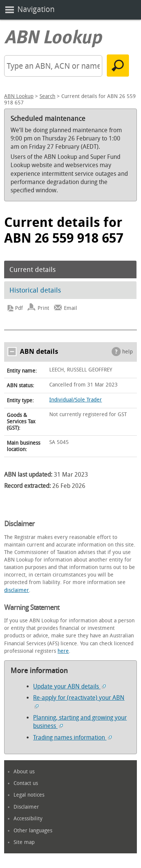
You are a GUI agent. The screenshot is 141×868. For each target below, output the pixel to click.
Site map (24, 842)
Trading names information (72, 737)
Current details (33, 270)
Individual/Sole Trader (76, 400)
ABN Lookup (19, 96)
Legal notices (29, 795)
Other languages (33, 831)
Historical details (35, 290)
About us (24, 772)
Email (70, 308)
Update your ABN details (69, 686)
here (63, 651)
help (127, 352)
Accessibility (28, 819)
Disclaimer (26, 807)
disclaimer (17, 590)
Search (47, 96)
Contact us (26, 783)
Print (43, 308)
